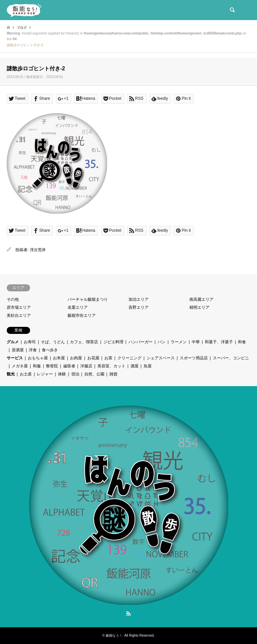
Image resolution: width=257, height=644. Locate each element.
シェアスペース (161, 358)
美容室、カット (111, 366)
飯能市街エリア (82, 315)
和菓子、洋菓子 (219, 342)
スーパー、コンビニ (231, 358)
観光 (11, 374)
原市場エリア (19, 307)
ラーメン (179, 342)
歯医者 (69, 366)
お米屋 (59, 358)
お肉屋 (76, 358)
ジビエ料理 (113, 342)
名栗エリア (78, 307)
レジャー (45, 374)
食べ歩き (50, 350)
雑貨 (113, 374)
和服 (37, 366)
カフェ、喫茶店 (84, 342)
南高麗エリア (201, 299)
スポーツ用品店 (194, 358)
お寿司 (30, 342)
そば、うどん (53, 342)
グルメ (13, 342)
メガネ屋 (20, 366)
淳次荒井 (38, 250)
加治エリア (139, 299)
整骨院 (52, 366)
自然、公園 (94, 374)
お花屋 (93, 358)
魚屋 (148, 366)
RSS (128, 614)
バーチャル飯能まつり (88, 299)
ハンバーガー (141, 342)
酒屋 (135, 366)
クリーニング (130, 358)
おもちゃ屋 (38, 358)
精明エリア (199, 307)
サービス (15, 358)
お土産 (26, 374)
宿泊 (75, 374)
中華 (196, 342)
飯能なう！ (114, 635)
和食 (242, 342)
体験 (62, 374)
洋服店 (86, 366)
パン (162, 342)
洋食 (33, 350)
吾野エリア (139, 307)
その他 (13, 299)
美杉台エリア (19, 315)
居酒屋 (18, 350)
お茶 (108, 358)
